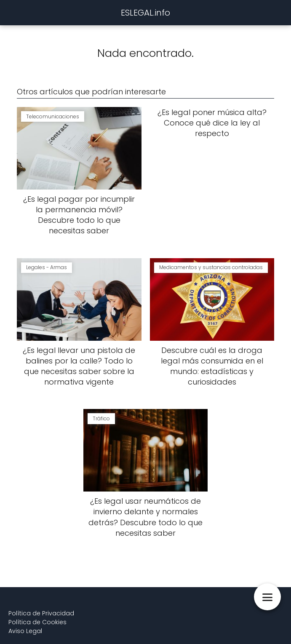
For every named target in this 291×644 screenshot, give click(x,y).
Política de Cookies (37, 622)
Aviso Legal (25, 631)
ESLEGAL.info (145, 13)
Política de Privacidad (41, 613)
